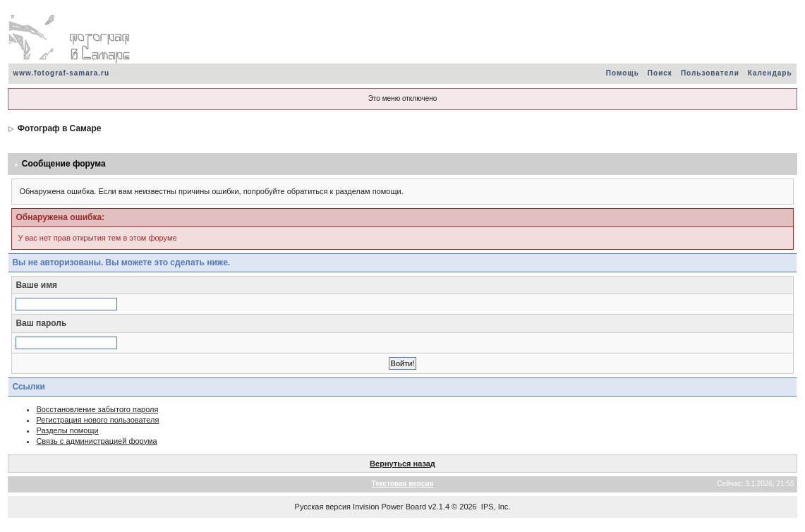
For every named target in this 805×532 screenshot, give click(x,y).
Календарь (770, 73)
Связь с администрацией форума (96, 441)
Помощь (623, 73)
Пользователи (710, 73)
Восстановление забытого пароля (97, 409)
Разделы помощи (67, 430)
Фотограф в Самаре (60, 128)
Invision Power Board (389, 507)
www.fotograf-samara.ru (61, 73)
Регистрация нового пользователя (97, 420)
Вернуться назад (402, 464)
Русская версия (323, 507)
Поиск (660, 73)
